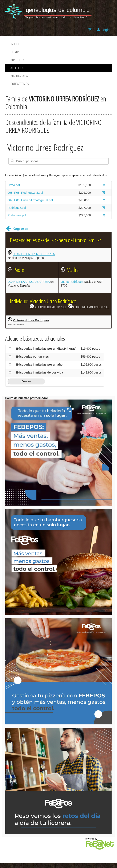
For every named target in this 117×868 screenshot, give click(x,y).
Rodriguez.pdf (17, 208)
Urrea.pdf (14, 185)
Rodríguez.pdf (17, 215)
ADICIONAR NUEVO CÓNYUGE (48, 307)
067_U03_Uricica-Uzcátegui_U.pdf (30, 200)
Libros (15, 52)
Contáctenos (20, 84)
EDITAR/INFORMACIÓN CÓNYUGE (89, 307)
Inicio (15, 44)
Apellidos (17, 68)
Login (106, 30)
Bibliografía (19, 76)
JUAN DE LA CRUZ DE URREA (34, 254)
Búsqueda (17, 60)
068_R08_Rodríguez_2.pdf (25, 193)
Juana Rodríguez (72, 282)
